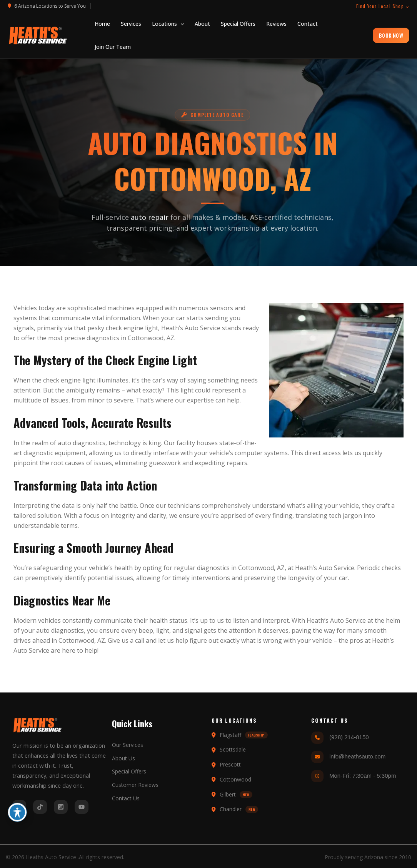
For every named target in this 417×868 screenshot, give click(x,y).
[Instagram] (61, 807)
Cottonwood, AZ (82, 640)
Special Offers (129, 771)
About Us (123, 758)
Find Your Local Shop (383, 6)
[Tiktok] (40, 807)
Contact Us (126, 798)
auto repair (142, 217)
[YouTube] (82, 807)
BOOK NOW (391, 35)
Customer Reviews (135, 785)
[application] (180, 24)
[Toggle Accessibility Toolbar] (17, 812)
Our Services (128, 745)
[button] (168, 24)
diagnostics (103, 338)
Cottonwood (146, 338)
